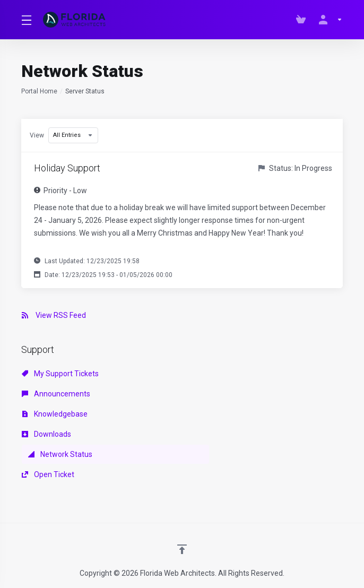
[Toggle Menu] (26, 20)
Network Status (60, 454)
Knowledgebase (55, 414)
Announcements (56, 394)
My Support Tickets (60, 374)
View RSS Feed (54, 315)
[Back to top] (182, 549)
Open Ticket (48, 474)
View (37, 135)
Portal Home (39, 91)
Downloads (46, 434)
